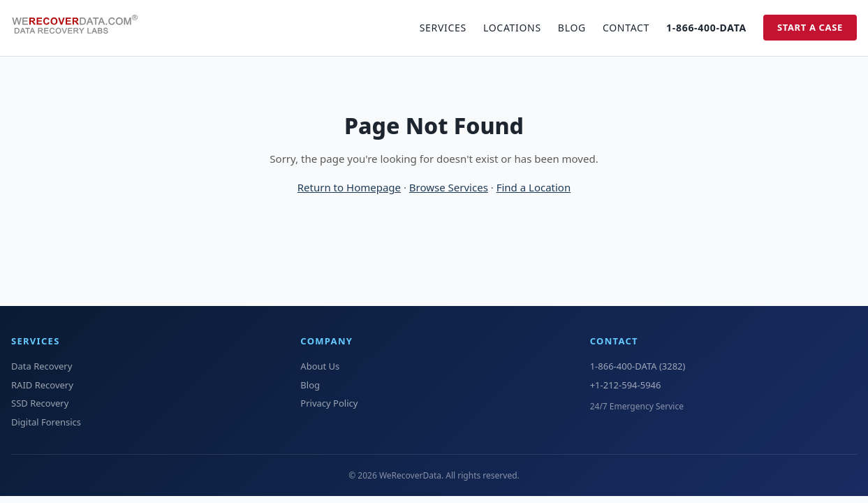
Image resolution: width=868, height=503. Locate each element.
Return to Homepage (349, 187)
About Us (320, 366)
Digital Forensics (46, 422)
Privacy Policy (329, 403)
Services (443, 28)
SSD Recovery (40, 403)
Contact (626, 28)
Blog (572, 28)
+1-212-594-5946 (626, 385)
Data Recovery (42, 366)
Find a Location (534, 187)
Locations (512, 28)
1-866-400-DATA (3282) (638, 366)
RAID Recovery (42, 385)
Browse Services (449, 187)
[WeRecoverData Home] (81, 28)
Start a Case (810, 27)
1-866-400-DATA (706, 28)
